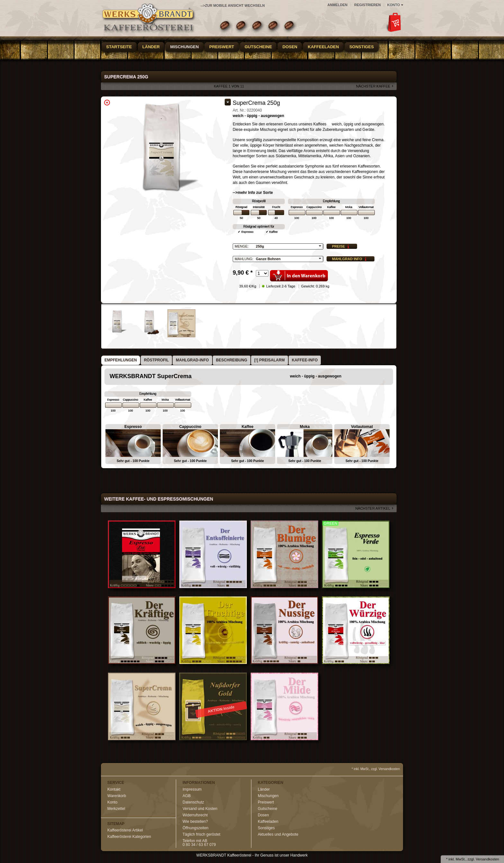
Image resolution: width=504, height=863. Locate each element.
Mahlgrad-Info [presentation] (192, 360)
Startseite (119, 47)
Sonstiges (362, 47)
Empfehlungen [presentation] (121, 360)
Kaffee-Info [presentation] (305, 360)
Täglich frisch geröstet (201, 834)
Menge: (242, 246)
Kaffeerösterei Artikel (125, 830)
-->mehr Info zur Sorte (253, 193)
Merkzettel (116, 809)
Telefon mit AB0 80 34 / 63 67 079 (199, 843)
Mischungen (185, 47)
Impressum (192, 789)
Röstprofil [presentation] (156, 360)
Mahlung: (244, 259)
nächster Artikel (373, 508)
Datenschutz (193, 802)
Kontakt (114, 789)
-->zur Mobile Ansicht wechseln (233, 5)
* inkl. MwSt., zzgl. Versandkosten (376, 769)
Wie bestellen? (195, 822)
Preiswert (222, 47)
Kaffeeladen (324, 47)
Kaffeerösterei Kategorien (129, 837)
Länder (151, 47)
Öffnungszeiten (196, 828)
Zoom (107, 103)
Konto (112, 802)
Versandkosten (487, 859)
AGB (187, 796)
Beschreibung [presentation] (232, 360)
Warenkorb (117, 796)
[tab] (121, 360)
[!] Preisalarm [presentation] (270, 360)
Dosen (290, 47)
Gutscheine (258, 47)
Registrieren (368, 5)
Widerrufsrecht (195, 815)
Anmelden (337, 5)
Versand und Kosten (200, 809)
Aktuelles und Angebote (278, 834)
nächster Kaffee (373, 86)
